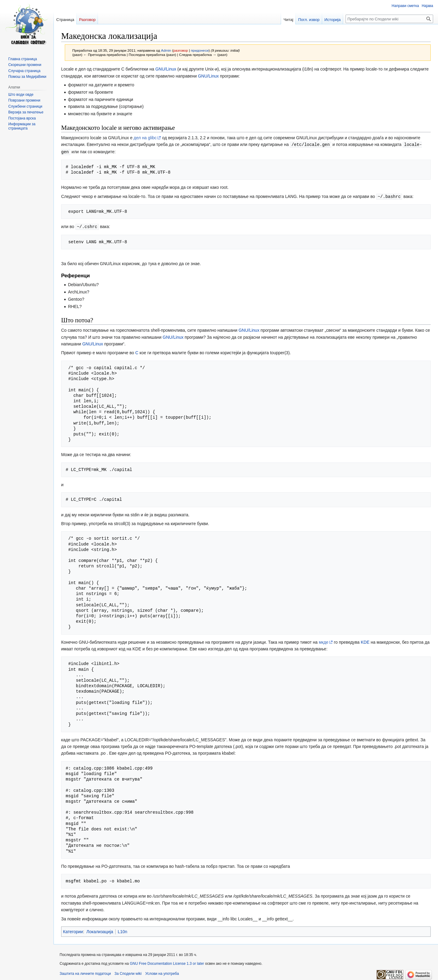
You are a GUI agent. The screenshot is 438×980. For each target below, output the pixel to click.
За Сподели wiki (128, 972)
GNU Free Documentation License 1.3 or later (167, 962)
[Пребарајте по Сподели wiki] (389, 19)
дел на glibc (145, 138)
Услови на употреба (162, 972)
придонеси (200, 50)
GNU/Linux (166, 69)
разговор (181, 50)
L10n (122, 930)
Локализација (100, 930)
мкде (324, 641)
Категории (73, 930)
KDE (365, 641)
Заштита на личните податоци (85, 972)
